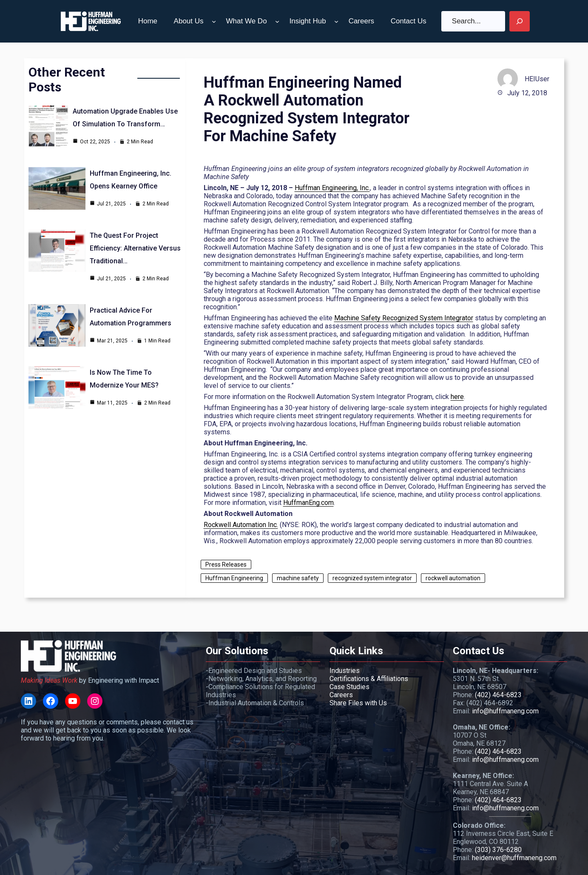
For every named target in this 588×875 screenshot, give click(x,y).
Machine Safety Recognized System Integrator (404, 318)
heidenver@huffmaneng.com (514, 858)
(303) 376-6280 (498, 850)
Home (148, 21)
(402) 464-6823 (498, 695)
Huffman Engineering (234, 578)
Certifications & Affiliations (369, 679)
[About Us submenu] (214, 21)
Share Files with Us (358, 703)
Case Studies (349, 687)
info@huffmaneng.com (505, 711)
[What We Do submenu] (277, 21)
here (457, 397)
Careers (341, 695)
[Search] (520, 21)
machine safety (298, 578)
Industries (345, 671)
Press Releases (226, 564)
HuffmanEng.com (308, 503)
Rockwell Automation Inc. (241, 525)
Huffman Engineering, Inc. (332, 188)
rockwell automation (453, 578)
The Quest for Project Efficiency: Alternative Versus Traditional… (135, 248)
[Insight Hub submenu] (336, 21)
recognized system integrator (372, 578)
